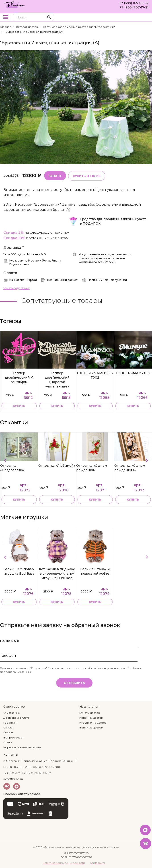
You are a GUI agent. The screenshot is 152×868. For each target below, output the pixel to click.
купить (19, 406)
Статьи (8, 742)
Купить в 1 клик (87, 176)
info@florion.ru (13, 779)
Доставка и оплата (16, 718)
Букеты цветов (90, 713)
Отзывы (9, 732)
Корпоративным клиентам (22, 747)
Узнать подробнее (16, 288)
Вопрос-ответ (13, 737)
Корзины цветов (91, 718)
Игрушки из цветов (93, 723)
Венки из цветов (91, 727)
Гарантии (10, 723)
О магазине (12, 713)
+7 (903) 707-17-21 (134, 7)
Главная (6, 27)
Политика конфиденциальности (64, 863)
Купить (55, 176)
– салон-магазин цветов (74, 847)
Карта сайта (98, 863)
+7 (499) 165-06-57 (134, 3)
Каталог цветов (27, 27)
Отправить (74, 683)
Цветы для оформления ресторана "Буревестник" (79, 27)
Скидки (8, 727)
